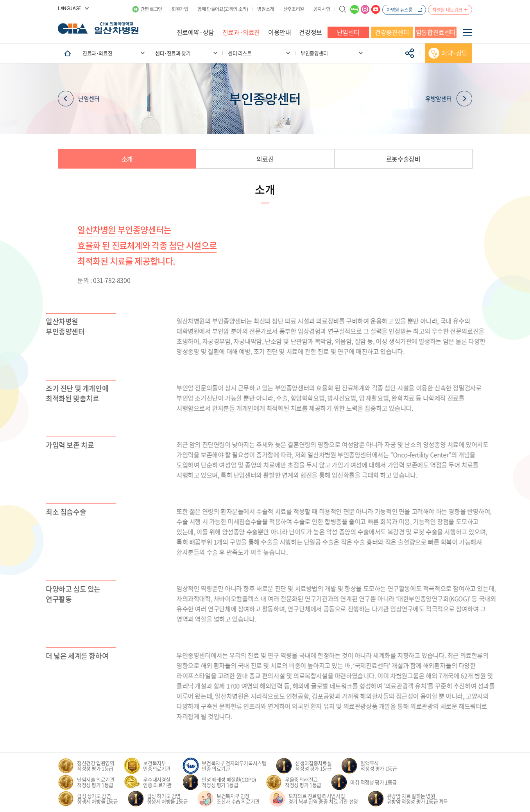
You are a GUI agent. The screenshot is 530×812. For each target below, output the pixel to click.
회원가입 (180, 9)
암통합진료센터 (436, 32)
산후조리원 (294, 9)
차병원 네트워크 (447, 10)
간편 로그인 (151, 9)
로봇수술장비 (403, 159)
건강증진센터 (392, 32)
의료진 (265, 159)
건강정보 (310, 32)
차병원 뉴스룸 (399, 10)
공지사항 (322, 9)
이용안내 (279, 32)
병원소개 (265, 9)
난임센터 (348, 32)
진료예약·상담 (195, 32)
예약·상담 (454, 53)
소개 (127, 159)
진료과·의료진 (241, 32)
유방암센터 (449, 99)
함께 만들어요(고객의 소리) (223, 9)
